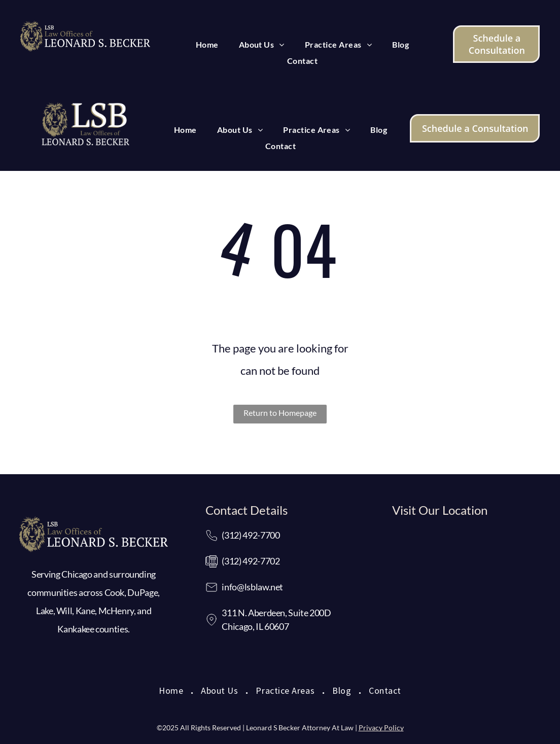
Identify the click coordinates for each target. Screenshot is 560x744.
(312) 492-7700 (251, 535)
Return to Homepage (280, 413)
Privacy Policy (381, 728)
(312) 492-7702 (251, 561)
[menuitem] (207, 45)
